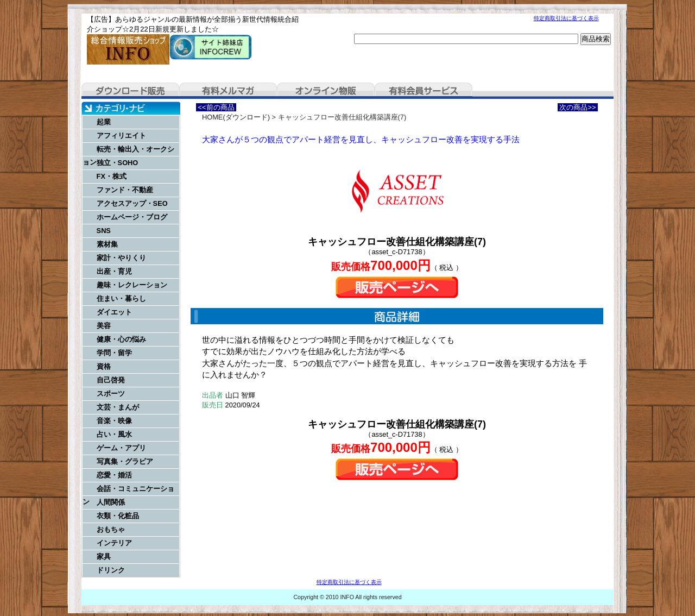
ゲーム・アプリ (121, 448)
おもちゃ (111, 529)
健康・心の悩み (121, 339)
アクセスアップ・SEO (132, 203)
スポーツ (111, 394)
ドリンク (111, 570)
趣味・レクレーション (132, 285)
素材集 (107, 244)
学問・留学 (114, 353)
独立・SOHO (118, 163)
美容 (104, 326)
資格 (104, 366)
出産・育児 (114, 271)
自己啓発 (111, 380)
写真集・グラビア (125, 461)
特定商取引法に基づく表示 (566, 18)
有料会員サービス (424, 91)
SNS (104, 231)
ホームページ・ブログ (132, 217)
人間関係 (111, 502)
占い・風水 (114, 434)
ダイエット (114, 312)
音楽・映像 (114, 421)
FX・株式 (112, 176)
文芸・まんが (118, 407)
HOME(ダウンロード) (236, 117)
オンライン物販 (326, 91)
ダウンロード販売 (130, 91)
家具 (104, 557)
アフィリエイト (121, 136)
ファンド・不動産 (125, 190)
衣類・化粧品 (118, 516)
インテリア (114, 543)
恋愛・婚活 (114, 475)
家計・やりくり (121, 258)
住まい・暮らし (121, 298)
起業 (104, 122)
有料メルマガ (228, 91)
